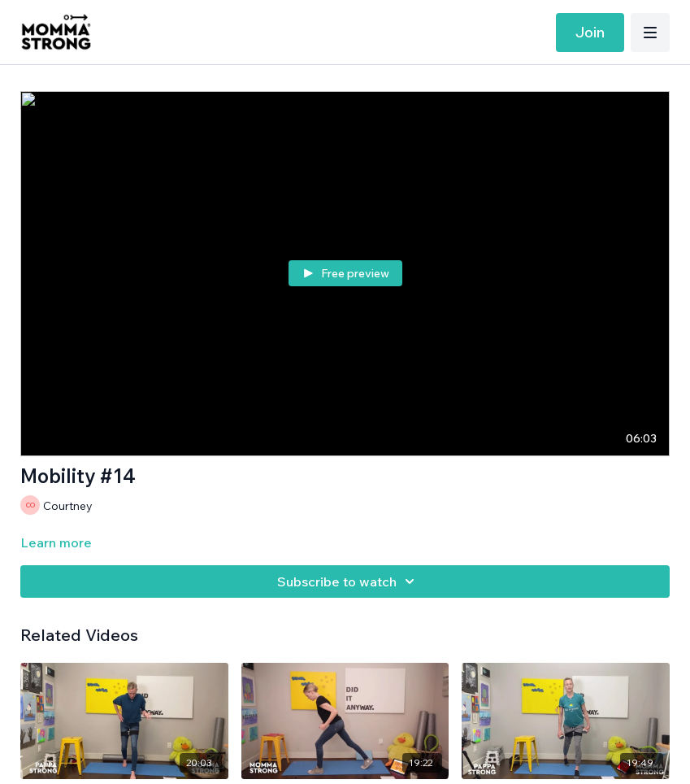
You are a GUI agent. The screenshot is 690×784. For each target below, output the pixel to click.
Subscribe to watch (348, 581)
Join (590, 32)
